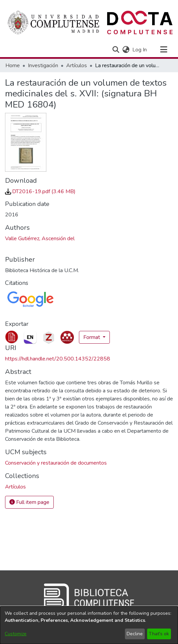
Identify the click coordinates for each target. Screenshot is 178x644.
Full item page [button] (29, 502)
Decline (135, 634)
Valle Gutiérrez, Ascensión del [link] (40, 239)
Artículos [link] (77, 66)
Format (92, 337)
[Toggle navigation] (164, 50)
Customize (16, 634)
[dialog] (89, 625)
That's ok (159, 634)
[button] (116, 50)
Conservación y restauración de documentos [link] (56, 463)
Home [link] (13, 66)
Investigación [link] (43, 66)
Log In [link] (140, 50)
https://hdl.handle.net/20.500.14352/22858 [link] (58, 359)
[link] (40, 191)
